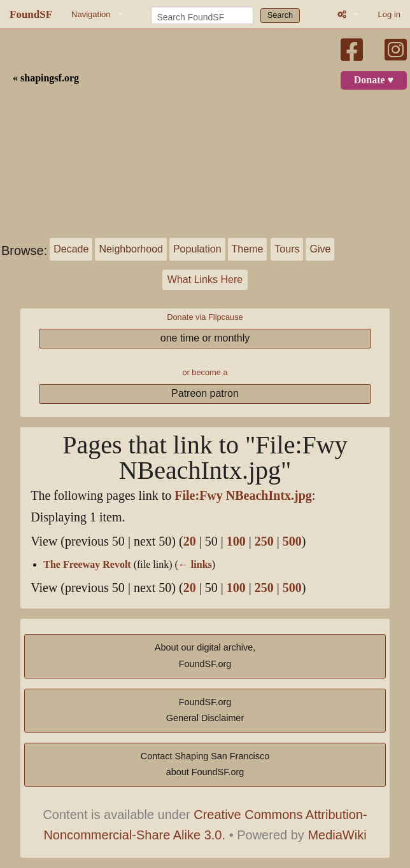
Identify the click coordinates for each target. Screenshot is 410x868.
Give (320, 249)
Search (280, 15)
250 (264, 541)
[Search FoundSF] (202, 15)
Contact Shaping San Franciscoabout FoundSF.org (205, 764)
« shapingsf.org (46, 78)
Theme (248, 249)
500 (292, 541)
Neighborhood (131, 249)
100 (236, 541)
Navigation (91, 14)
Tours (287, 249)
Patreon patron (205, 393)
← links (195, 565)
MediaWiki (337, 835)
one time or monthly (205, 338)
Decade (71, 249)
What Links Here (205, 279)
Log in (389, 14)
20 (190, 541)
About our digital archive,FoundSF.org (205, 656)
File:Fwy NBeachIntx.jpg (243, 496)
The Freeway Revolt (87, 565)
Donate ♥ (374, 80)
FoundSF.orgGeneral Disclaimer (205, 710)
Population (197, 249)
